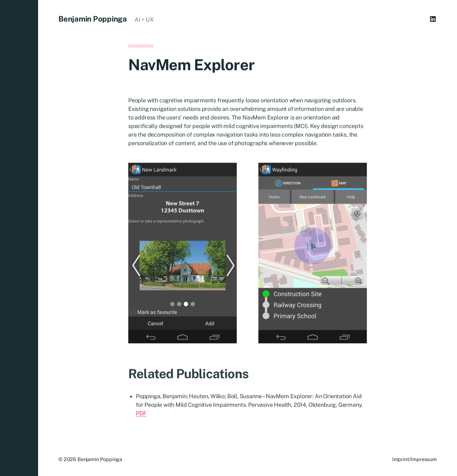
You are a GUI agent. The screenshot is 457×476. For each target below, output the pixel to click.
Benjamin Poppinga (93, 19)
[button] (19, 238)
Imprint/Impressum (414, 459)
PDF (141, 414)
